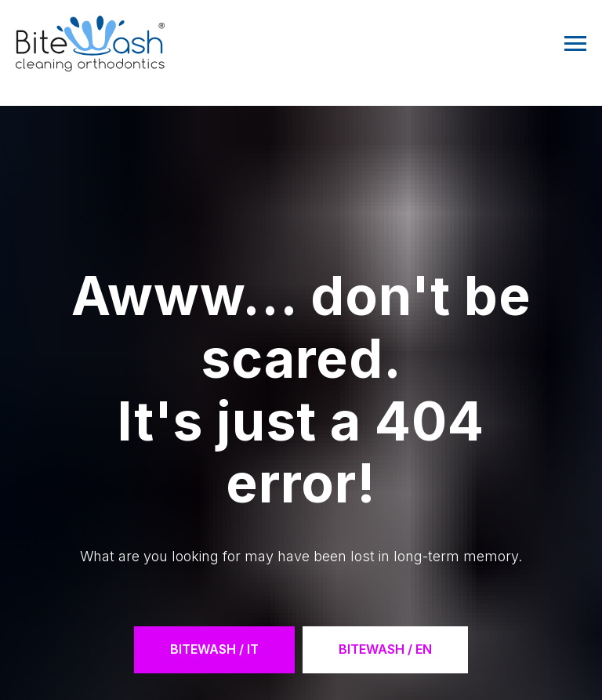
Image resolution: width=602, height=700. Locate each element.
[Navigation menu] (575, 44)
